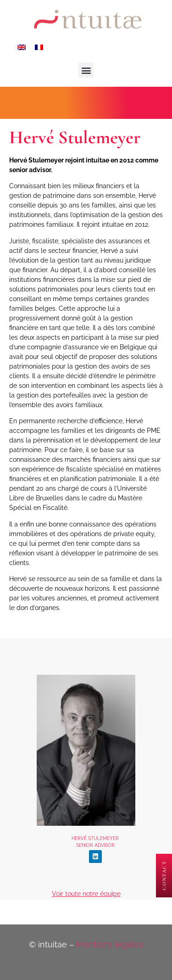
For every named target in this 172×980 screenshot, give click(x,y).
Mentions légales (110, 944)
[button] (86, 70)
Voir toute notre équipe (86, 894)
